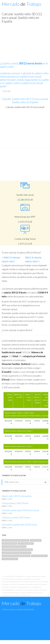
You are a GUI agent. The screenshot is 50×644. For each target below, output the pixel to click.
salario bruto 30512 (39, 556)
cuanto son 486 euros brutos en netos (17, 553)
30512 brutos (36, 540)
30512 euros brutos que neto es (14, 547)
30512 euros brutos (26, 543)
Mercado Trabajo (21, 4)
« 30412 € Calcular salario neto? (11, 259)
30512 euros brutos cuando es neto (15, 540)
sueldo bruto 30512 (10, 559)
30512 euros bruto (9, 543)
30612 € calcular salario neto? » (33, 259)
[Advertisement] (24, 128)
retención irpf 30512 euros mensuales (16, 556)
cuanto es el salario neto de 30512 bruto (17, 550)
